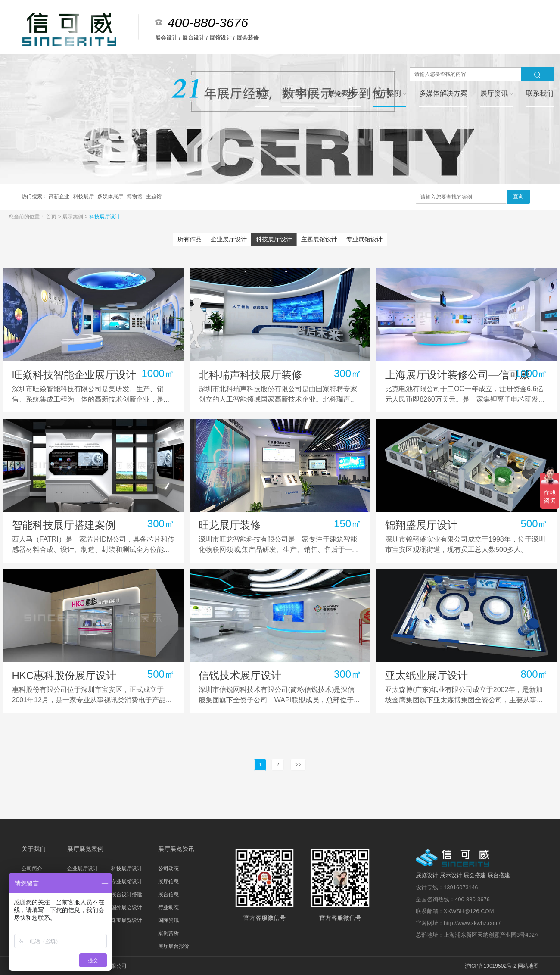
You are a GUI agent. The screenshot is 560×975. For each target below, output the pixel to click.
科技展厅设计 (105, 217)
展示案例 (73, 217)
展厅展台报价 (174, 946)
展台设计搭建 (127, 894)
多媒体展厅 (111, 196)
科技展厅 (84, 196)
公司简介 (32, 869)
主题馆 (154, 196)
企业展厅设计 (229, 239)
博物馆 (135, 196)
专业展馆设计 (364, 239)
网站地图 (528, 966)
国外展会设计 (127, 907)
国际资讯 (168, 920)
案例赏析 (168, 933)
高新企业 (60, 196)
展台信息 (168, 894)
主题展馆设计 (319, 239)
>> (298, 765)
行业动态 (168, 907)
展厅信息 (168, 882)
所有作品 (190, 239)
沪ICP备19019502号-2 (491, 966)
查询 (518, 196)
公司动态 (168, 869)
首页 (52, 217)
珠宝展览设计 (127, 920)
